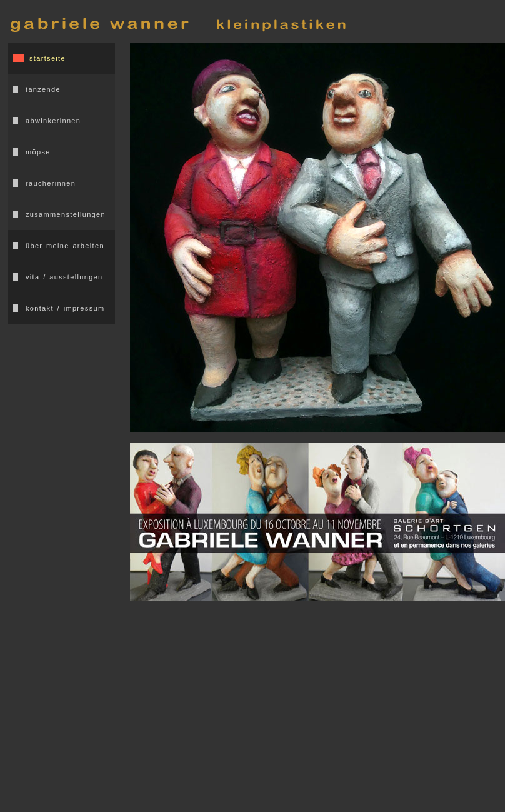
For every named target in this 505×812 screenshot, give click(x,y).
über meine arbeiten (65, 246)
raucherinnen (51, 183)
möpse (38, 152)
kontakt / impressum (65, 308)
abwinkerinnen (53, 121)
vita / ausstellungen (64, 277)
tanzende (43, 89)
